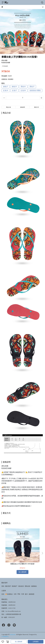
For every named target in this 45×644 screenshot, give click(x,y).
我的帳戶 (15, 586)
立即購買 (36, 642)
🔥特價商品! (9, 594)
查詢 (3, 586)
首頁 (3, 594)
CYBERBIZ (5, 637)
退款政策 (21, 586)
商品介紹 (8, 107)
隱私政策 (28, 586)
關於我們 (8, 586)
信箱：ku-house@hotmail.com (11, 611)
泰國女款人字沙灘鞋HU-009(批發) (22, 564)
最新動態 (31, 594)
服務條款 (34, 586)
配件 (26, 594)
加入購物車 (19, 642)
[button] (42, 553)
